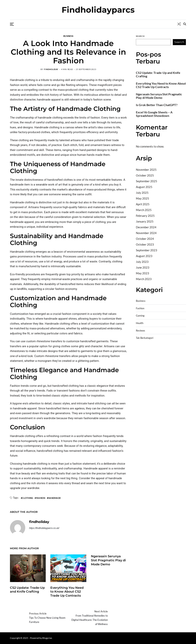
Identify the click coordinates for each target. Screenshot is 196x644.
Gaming (140, 316)
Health (140, 323)
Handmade (54, 498)
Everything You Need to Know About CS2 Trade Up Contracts (67, 592)
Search (140, 36)
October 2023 (145, 244)
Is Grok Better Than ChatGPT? (157, 105)
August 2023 (144, 256)
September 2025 (147, 181)
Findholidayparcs (98, 10)
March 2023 (144, 279)
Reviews (140, 331)
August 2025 (144, 187)
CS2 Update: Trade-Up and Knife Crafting (27, 590)
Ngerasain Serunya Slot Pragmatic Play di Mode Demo (108, 560)
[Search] (185, 24)
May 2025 (143, 198)
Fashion (41, 498)
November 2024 (146, 233)
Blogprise (47, 638)
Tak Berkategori (145, 338)
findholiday (51, 69)
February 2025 (145, 216)
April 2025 (143, 204)
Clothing (28, 498)
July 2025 (142, 193)
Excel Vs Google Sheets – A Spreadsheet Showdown (154, 114)
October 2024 (145, 239)
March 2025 (144, 210)
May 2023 (143, 273)
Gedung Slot (144, 351)
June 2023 (143, 267)
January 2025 (145, 221)
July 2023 (142, 262)
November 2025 (146, 170)
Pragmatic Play (146, 356)
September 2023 (147, 250)
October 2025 (145, 175)
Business (68, 36)
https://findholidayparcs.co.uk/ (44, 528)
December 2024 (146, 227)
